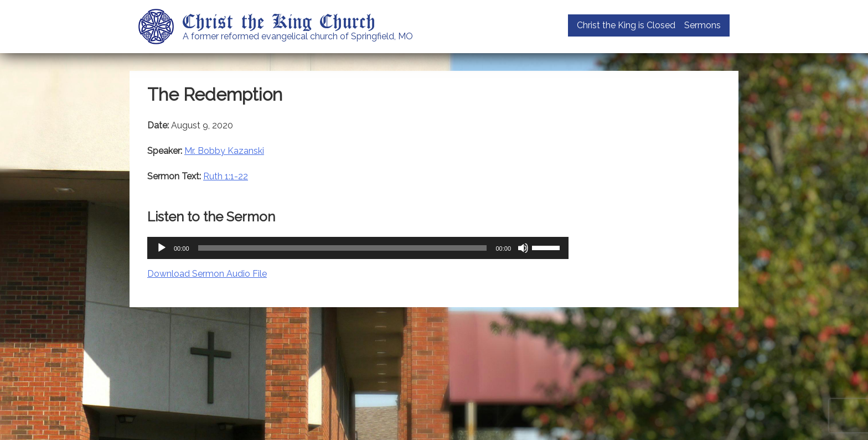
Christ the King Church (279, 20)
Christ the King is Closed (626, 25)
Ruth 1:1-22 (226, 176)
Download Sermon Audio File (207, 274)
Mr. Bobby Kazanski (224, 151)
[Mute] (523, 248)
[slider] (343, 248)
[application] (358, 248)
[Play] (162, 248)
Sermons (702, 25)
